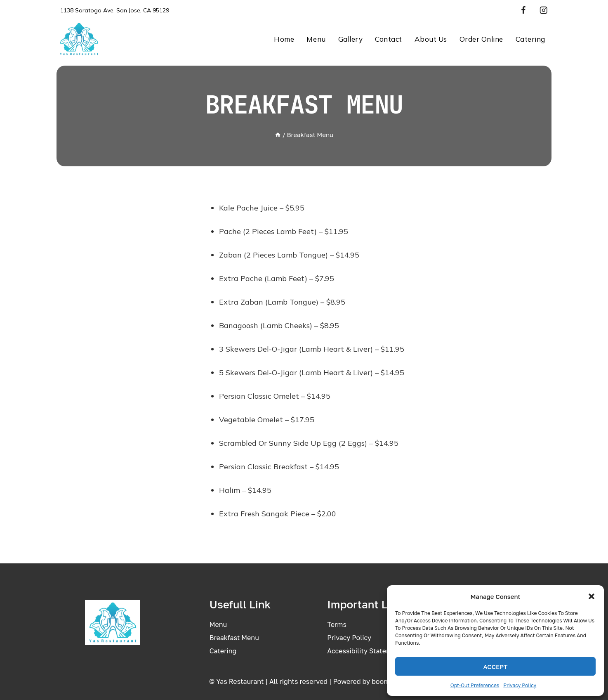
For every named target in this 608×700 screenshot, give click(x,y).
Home (284, 39)
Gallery (351, 39)
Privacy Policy (520, 685)
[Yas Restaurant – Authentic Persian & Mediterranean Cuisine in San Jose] (79, 39)
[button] (592, 596)
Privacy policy (349, 638)
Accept (495, 667)
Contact (389, 39)
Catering (530, 39)
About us (431, 39)
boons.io (385, 681)
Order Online (481, 39)
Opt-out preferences (475, 685)
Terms (337, 624)
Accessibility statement (365, 651)
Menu (316, 39)
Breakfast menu (234, 638)
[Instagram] (543, 11)
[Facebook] (523, 11)
